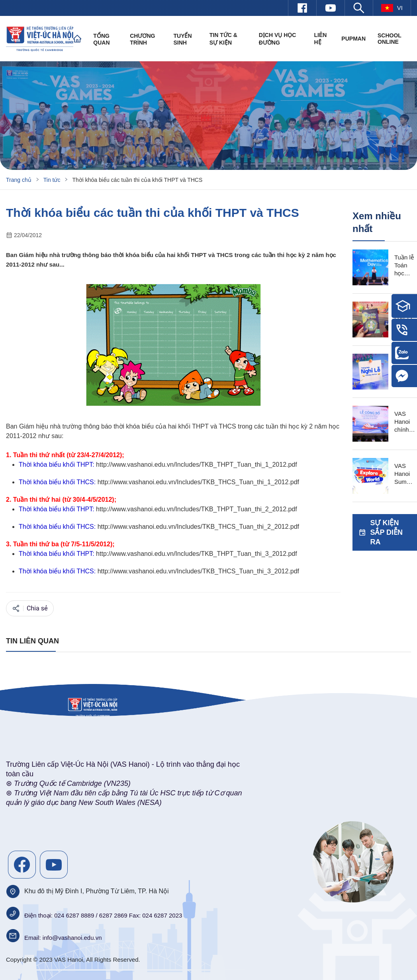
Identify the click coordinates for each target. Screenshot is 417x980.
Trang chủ (19, 180)
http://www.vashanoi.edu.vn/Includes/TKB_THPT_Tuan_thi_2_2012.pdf (197, 509)
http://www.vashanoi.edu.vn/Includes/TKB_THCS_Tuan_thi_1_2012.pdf (198, 482)
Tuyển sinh (182, 39)
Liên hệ (320, 39)
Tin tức (52, 180)
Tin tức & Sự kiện (223, 39)
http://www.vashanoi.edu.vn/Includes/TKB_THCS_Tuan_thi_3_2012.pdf (198, 571)
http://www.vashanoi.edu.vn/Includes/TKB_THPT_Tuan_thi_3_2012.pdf (197, 554)
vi (392, 8)
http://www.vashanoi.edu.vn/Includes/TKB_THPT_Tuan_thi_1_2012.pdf (197, 465)
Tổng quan (101, 39)
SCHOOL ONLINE (390, 39)
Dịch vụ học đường (278, 39)
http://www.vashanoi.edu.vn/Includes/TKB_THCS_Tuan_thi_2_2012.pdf (198, 527)
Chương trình (142, 39)
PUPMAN (353, 39)
